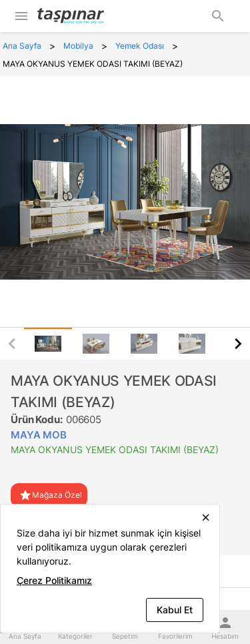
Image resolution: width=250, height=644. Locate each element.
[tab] (48, 344)
